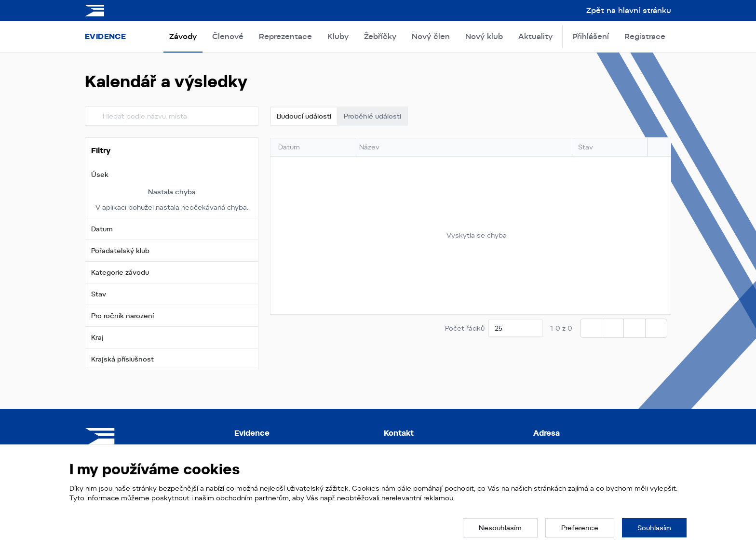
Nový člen (431, 36)
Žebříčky (380, 36)
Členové (228, 36)
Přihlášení (591, 36)
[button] (172, 174)
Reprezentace (285, 36)
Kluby (338, 36)
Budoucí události (304, 116)
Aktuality (535, 36)
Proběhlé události (372, 116)
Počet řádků (465, 328)
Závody (183, 36)
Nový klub (484, 36)
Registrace (645, 36)
